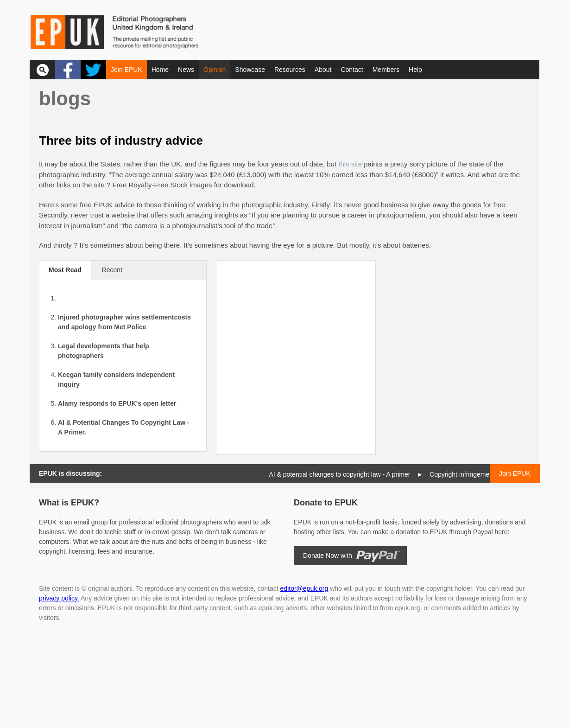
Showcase (250, 70)
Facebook (68, 70)
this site (350, 164)
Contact (352, 70)
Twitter (93, 70)
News (186, 70)
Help (415, 70)
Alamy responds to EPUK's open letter (117, 403)
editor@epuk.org (304, 588)
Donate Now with (328, 556)
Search (42, 70)
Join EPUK (126, 70)
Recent (112, 270)
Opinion (215, 70)
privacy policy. (59, 598)
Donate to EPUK (326, 503)
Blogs (65, 99)
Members (386, 70)
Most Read (65, 270)
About (323, 70)
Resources (290, 70)
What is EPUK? (69, 503)
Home (160, 70)
